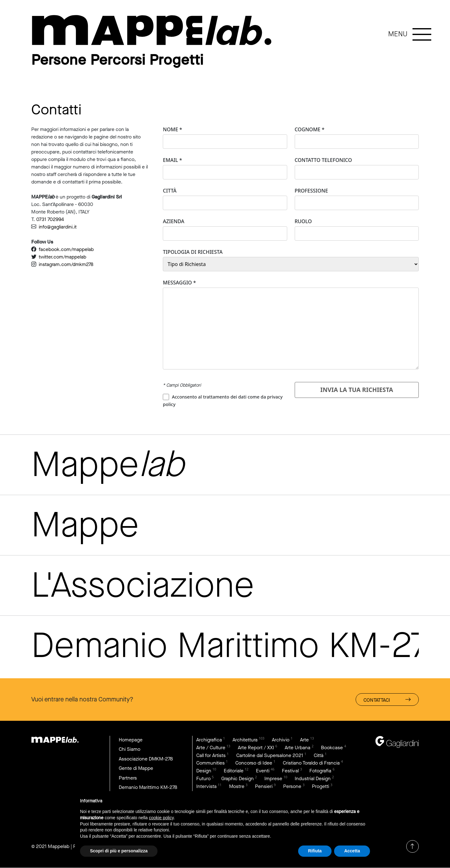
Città (170, 191)
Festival (290, 771)
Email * (172, 160)
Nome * (172, 129)
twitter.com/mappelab (62, 257)
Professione (311, 191)
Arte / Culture (211, 748)
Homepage (131, 740)
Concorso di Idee (254, 763)
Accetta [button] (352, 851)
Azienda (174, 221)
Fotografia (320, 771)
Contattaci (387, 700)
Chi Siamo (130, 749)
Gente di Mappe (136, 768)
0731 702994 (50, 219)
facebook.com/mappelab (66, 249)
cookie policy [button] (161, 818)
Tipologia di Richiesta (193, 252)
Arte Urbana (297, 748)
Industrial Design (313, 779)
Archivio (281, 740)
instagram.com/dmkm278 (66, 264)
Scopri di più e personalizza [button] (119, 851)
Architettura (245, 740)
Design (204, 771)
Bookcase (332, 748)
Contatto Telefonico (323, 160)
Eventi (263, 771)
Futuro (203, 779)
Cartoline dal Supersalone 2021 (270, 755)
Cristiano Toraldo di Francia (311, 763)
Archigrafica (209, 740)
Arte (304, 740)
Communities (210, 763)
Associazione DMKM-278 (146, 759)
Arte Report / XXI (256, 748)
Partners (128, 778)
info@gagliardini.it (58, 227)
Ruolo (303, 221)
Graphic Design (237, 779)
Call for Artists (211, 755)
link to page (156, 31)
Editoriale (234, 771)
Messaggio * (179, 283)
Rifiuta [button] (315, 851)
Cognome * (310, 129)
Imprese (273, 779)
